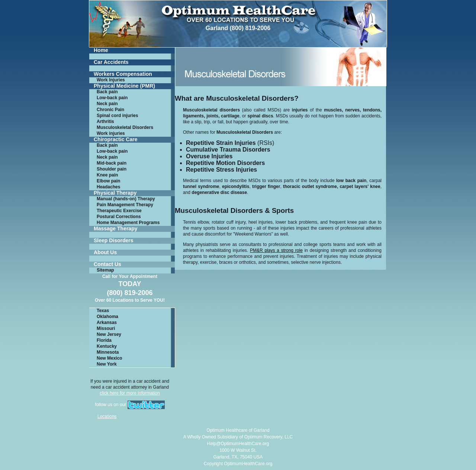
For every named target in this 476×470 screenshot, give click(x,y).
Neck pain (107, 104)
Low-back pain (112, 98)
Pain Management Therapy (125, 205)
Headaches (108, 187)
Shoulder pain (112, 169)
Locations (107, 416)
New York (107, 364)
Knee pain (107, 175)
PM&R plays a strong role (276, 250)
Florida (104, 340)
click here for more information (130, 393)
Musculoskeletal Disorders (125, 127)
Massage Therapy (116, 229)
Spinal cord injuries (117, 116)
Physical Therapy (115, 193)
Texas (103, 311)
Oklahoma (107, 317)
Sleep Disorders (114, 241)
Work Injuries (111, 80)
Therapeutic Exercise (119, 211)
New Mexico (110, 358)
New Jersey (109, 334)
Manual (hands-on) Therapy (126, 199)
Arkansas (107, 322)
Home (101, 50)
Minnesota (108, 352)
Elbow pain (108, 181)
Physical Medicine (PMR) (124, 86)
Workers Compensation (123, 74)
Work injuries (111, 133)
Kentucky (107, 346)
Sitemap (105, 270)
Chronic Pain (110, 110)
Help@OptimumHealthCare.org (238, 444)
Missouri (106, 328)
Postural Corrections (119, 217)
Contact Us (107, 264)
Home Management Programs (128, 223)
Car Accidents (111, 62)
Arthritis (105, 121)
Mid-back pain (112, 163)
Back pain (107, 92)
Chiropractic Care (115, 140)
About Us (105, 252)
